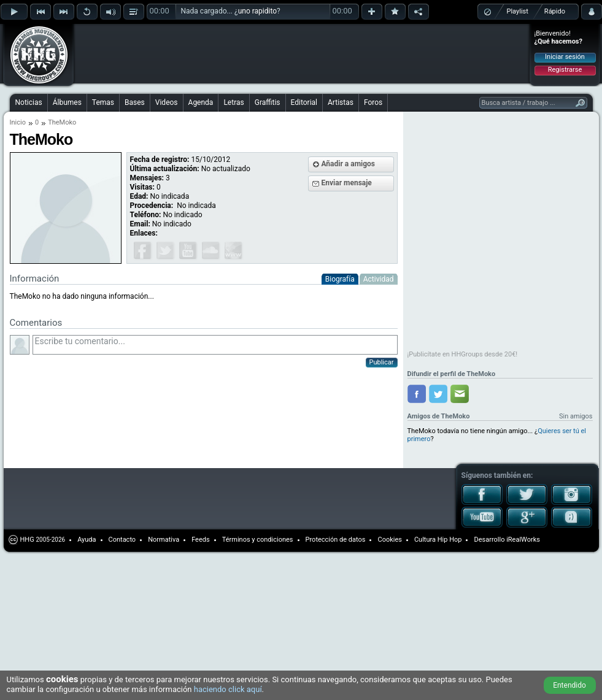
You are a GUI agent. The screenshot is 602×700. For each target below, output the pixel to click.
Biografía (340, 279)
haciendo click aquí (228, 689)
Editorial (304, 102)
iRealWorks (523, 540)
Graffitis (268, 102)
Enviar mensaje (347, 183)
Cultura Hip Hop (438, 540)
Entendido (569, 685)
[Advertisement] (155, 44)
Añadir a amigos (349, 164)
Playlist (518, 11)
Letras (233, 102)
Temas (103, 102)
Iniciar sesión (565, 57)
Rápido (555, 11)
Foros (373, 102)
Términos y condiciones (258, 540)
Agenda (201, 102)
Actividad (379, 279)
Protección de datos (336, 540)
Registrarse (565, 70)
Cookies (389, 540)
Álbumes (67, 102)
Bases (135, 102)
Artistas (341, 102)
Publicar (382, 362)
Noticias (29, 102)
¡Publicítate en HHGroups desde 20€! (463, 354)
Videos (167, 102)
